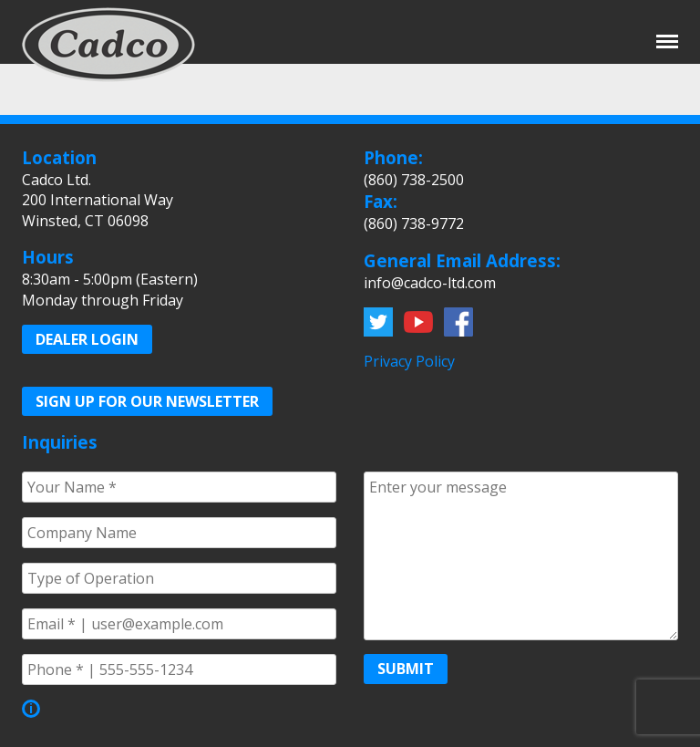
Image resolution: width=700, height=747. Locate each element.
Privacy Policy (409, 361)
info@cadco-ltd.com (430, 283)
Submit (406, 669)
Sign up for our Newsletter (147, 401)
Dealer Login (87, 339)
